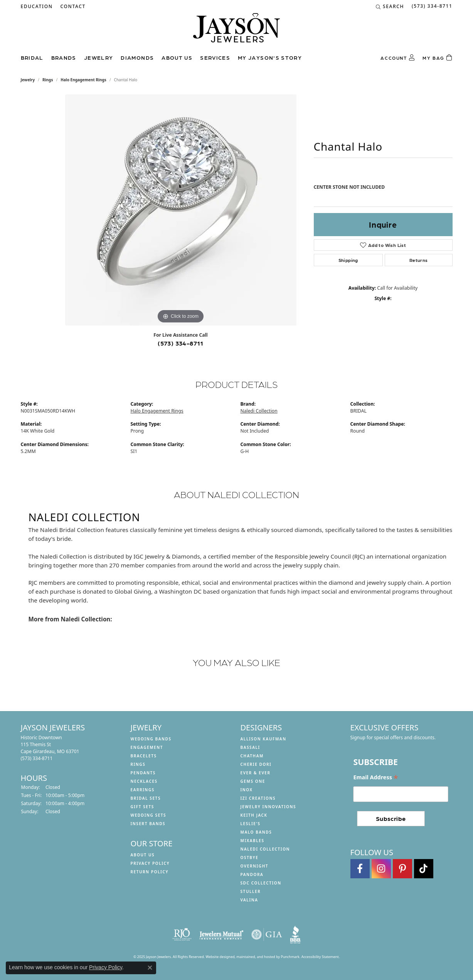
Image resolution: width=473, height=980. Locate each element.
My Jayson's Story (270, 57)
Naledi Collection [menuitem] (265, 849)
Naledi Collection (259, 411)
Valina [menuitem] (249, 900)
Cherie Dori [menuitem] (256, 764)
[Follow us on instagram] (381, 869)
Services (215, 57)
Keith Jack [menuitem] (254, 815)
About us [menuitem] (143, 855)
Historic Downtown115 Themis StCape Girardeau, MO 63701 (50, 748)
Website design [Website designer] (218, 957)
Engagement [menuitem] (147, 747)
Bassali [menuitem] (250, 747)
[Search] (390, 7)
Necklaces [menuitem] (144, 781)
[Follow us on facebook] (360, 869)
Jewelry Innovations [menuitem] (268, 807)
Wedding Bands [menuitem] (151, 739)
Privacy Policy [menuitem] (150, 863)
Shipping (348, 260)
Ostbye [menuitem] (250, 857)
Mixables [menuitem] (252, 841)
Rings (48, 80)
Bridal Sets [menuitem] (146, 798)
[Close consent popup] (150, 968)
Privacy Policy (106, 967)
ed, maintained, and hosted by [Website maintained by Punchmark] (256, 957)
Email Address (375, 777)
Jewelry (99, 57)
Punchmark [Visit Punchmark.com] (290, 957)
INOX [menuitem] (247, 790)
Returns (419, 260)
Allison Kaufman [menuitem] (263, 739)
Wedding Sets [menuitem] (149, 815)
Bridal (32, 57)
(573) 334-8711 (181, 343)
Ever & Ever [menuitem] (256, 773)
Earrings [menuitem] (143, 790)
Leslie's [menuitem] (251, 824)
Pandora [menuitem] (252, 874)
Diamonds (137, 57)
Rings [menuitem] (138, 764)
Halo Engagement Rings (83, 80)
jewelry (28, 80)
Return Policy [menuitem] (150, 872)
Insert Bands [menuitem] (148, 824)
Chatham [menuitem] (252, 756)
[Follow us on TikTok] (424, 869)
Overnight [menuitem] (255, 866)
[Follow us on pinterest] (402, 869)
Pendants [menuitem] (143, 773)
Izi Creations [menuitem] (258, 798)
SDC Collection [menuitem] (261, 883)
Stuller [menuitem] (251, 891)
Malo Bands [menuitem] (256, 832)
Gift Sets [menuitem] (142, 807)
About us (177, 57)
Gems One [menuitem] (253, 781)
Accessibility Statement (320, 957)
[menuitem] (182, 935)
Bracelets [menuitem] (144, 756)
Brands (64, 57)
